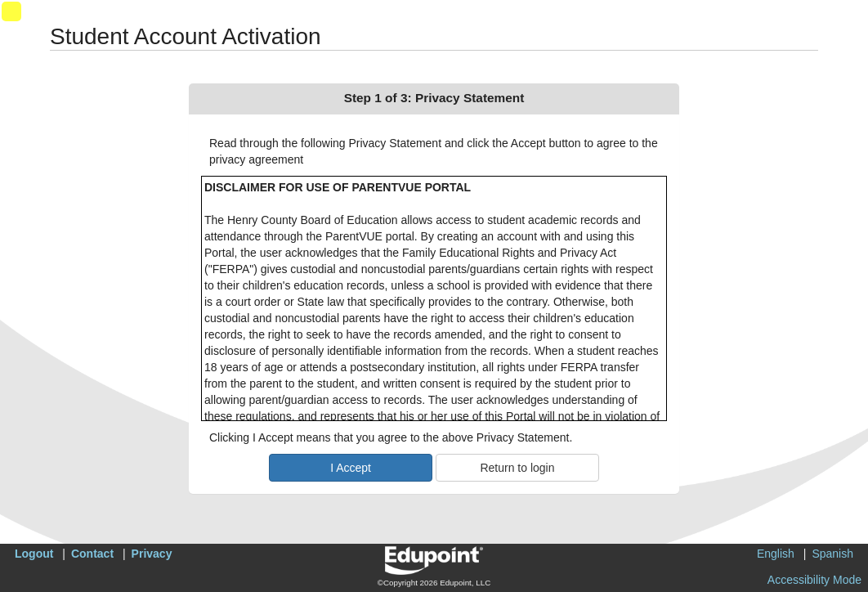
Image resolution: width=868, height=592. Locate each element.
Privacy (152, 554)
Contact (92, 554)
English (776, 554)
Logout (34, 554)
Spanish (832, 554)
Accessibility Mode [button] (814, 580)
